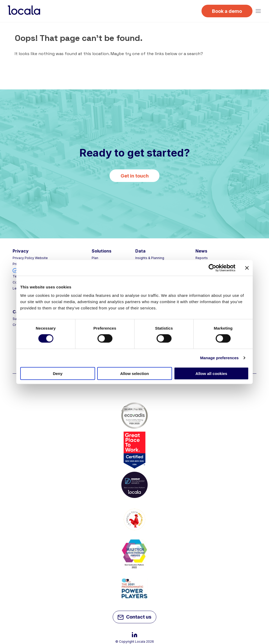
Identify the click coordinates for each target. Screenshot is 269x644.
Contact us (134, 618)
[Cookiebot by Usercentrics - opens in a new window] (212, 268)
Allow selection (134, 373)
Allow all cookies (211, 373)
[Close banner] (247, 268)
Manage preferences (219, 358)
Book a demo (227, 11)
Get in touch (135, 176)
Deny (58, 373)
